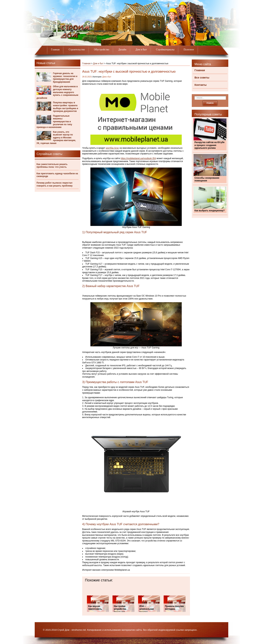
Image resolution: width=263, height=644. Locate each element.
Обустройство (102, 50)
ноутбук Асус (112, 148)
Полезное (189, 50)
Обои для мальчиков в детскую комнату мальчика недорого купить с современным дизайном (57, 92)
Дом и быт (141, 50)
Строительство (77, 50)
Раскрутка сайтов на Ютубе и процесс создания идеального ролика (209, 145)
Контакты (201, 85)
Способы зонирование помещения (207, 179)
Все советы (202, 78)
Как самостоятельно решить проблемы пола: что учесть (52, 166)
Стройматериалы (165, 50)
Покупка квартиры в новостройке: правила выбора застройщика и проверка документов (66, 107)
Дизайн (122, 50)
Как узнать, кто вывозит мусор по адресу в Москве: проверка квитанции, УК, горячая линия (56, 138)
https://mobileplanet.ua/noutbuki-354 (138, 158)
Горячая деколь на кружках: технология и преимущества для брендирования (65, 78)
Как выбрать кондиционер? (210, 211)
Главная (55, 50)
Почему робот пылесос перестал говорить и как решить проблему (55, 184)
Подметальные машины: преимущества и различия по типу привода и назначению (54, 122)
